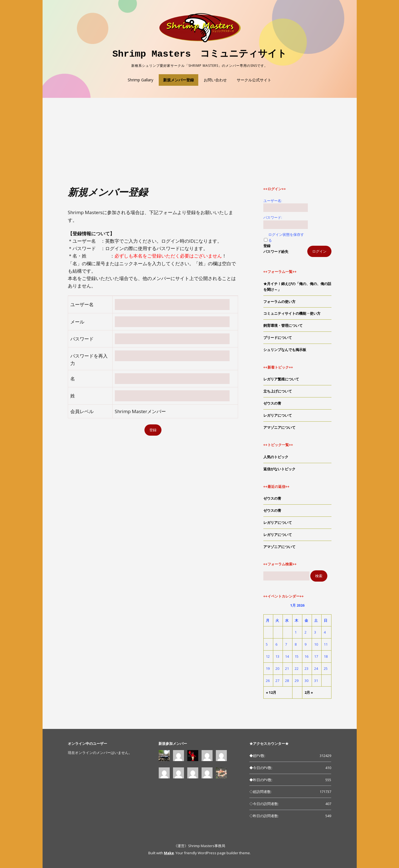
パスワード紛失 (276, 251)
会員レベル (82, 411)
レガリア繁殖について (281, 379)
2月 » (309, 692)
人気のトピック (276, 457)
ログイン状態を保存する (286, 237)
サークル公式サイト (254, 80)
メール (77, 322)
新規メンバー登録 (178, 80)
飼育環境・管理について (283, 325)
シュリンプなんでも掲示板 (285, 350)
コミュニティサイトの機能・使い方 (292, 313)
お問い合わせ (215, 80)
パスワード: (273, 217)
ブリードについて (278, 338)
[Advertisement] (200, 145)
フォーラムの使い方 (279, 302)
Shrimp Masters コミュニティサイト (199, 54)
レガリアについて (278, 415)
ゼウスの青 (272, 403)
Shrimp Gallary (140, 80)
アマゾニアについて (279, 427)
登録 (267, 246)
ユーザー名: (273, 201)
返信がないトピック (279, 469)
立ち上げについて (278, 391)
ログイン (319, 251)
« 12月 (271, 692)
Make (169, 853)
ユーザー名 (82, 304)
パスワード (82, 339)
